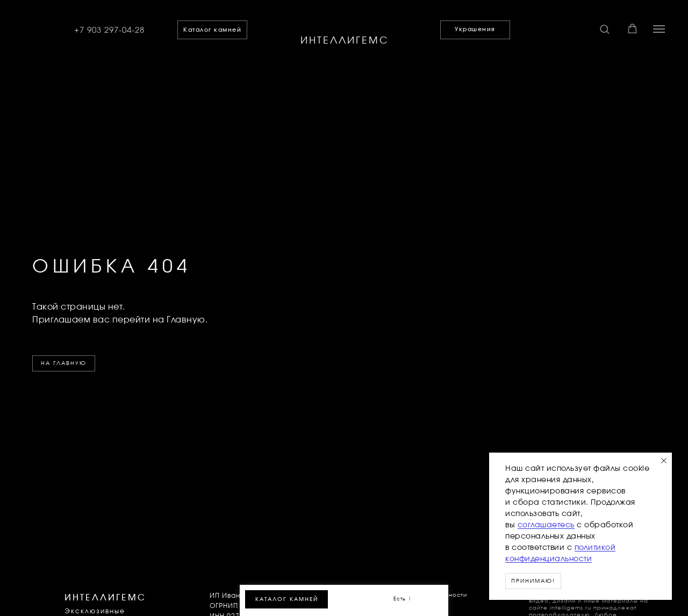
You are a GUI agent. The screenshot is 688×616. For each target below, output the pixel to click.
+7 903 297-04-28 (109, 30)
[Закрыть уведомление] (664, 461)
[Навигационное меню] (659, 29)
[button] (604, 29)
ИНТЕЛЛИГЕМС (345, 41)
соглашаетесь (546, 525)
